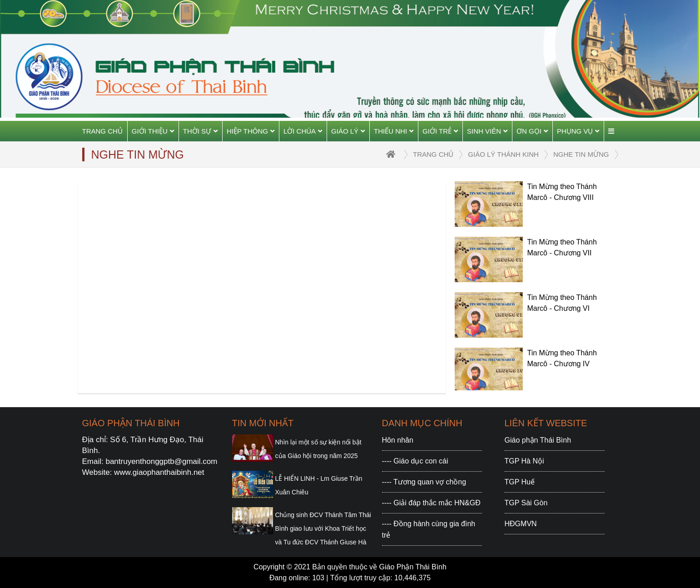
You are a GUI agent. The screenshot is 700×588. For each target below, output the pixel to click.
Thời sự (200, 131)
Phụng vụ (578, 131)
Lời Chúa (303, 131)
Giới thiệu (153, 131)
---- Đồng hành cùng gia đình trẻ (429, 529)
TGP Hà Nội (524, 461)
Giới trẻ (440, 131)
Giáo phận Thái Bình (538, 440)
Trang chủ (102, 131)
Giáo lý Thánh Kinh (503, 154)
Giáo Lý (348, 131)
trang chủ (433, 154)
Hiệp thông (251, 131)
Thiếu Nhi (394, 131)
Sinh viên (487, 131)
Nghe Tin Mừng (581, 154)
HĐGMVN (521, 524)
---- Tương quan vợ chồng (424, 482)
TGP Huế (520, 482)
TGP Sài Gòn (526, 503)
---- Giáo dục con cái (415, 461)
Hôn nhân (398, 440)
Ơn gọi (532, 131)
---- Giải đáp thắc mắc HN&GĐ (431, 503)
